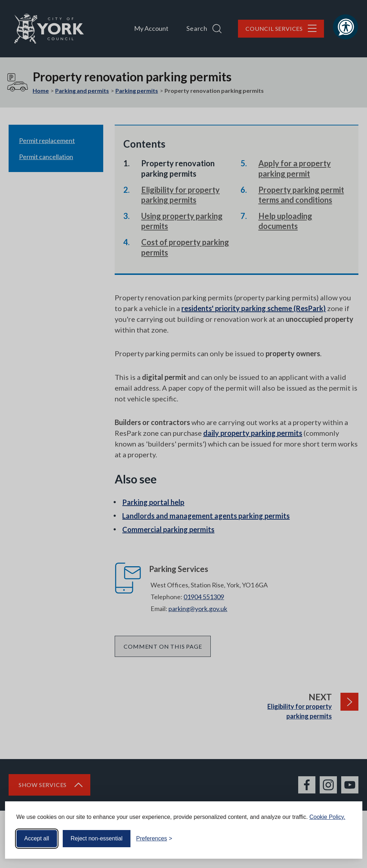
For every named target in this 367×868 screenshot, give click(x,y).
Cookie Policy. (327, 817)
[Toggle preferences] (154, 839)
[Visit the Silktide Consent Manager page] (347, 839)
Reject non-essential (97, 838)
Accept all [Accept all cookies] (37, 838)
